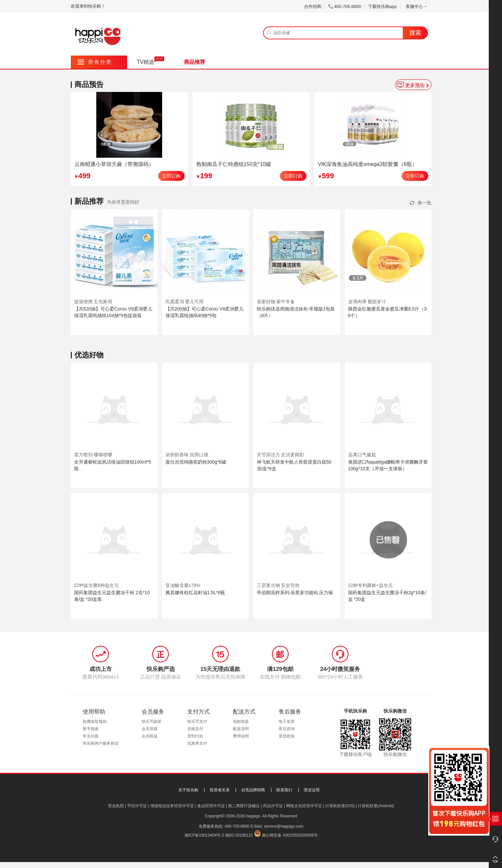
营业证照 (312, 790)
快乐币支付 (197, 722)
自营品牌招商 (253, 790)
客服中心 (417, 6)
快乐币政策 (152, 722)
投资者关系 (220, 790)
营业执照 (116, 806)
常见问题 (91, 736)
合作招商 (313, 6)
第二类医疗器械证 (244, 806)
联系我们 (284, 790)
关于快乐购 (188, 790)
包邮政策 (241, 722)
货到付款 (195, 736)
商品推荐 (195, 62)
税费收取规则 (95, 722)
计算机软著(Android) (376, 806)
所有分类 (95, 62)
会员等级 (150, 729)
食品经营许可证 (211, 806)
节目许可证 (137, 806)
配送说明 (241, 729)
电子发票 (287, 722)
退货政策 (287, 736)
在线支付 (195, 729)
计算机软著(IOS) (340, 806)
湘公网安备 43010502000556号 (290, 835)
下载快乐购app (382, 6)
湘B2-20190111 (239, 835)
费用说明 (241, 736)
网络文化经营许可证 (304, 806)
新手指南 (91, 729)
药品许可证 (273, 806)
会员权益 (150, 736)
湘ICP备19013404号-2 (204, 835)
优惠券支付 (197, 743)
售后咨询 (287, 729)
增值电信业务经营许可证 (172, 806)
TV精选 (146, 62)
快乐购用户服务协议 (101, 743)
